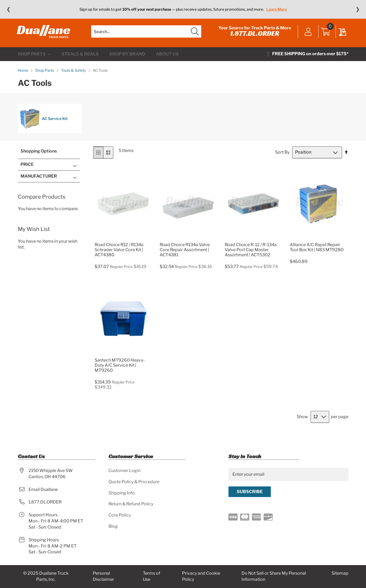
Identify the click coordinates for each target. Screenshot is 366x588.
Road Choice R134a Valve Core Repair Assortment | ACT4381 (185, 253)
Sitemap (340, 573)
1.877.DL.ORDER (254, 35)
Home (23, 74)
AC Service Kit (44, 122)
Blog (113, 526)
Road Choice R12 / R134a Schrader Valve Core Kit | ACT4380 (119, 253)
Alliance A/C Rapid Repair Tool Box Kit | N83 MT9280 (317, 250)
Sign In (307, 34)
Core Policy (120, 515)
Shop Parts (45, 74)
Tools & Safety (74, 74)
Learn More (277, 9)
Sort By (282, 156)
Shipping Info (122, 493)
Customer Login (124, 471)
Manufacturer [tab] (39, 179)
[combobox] (146, 33)
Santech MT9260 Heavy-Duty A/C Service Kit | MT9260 (120, 369)
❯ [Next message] (358, 9)
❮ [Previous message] (8, 9)
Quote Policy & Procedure (134, 482)
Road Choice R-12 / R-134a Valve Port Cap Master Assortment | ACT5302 (251, 253)
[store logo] (45, 33)
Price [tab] (27, 168)
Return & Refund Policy (131, 504)
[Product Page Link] (123, 241)
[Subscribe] (250, 492)
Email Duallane (43, 489)
